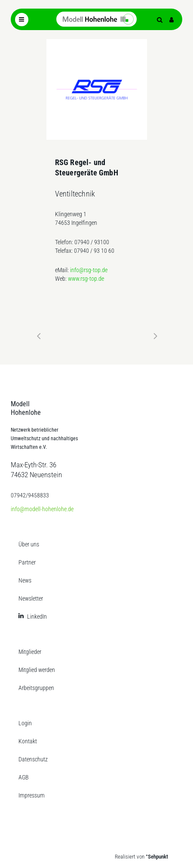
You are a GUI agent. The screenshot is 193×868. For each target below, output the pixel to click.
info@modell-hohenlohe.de (42, 509)
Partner (27, 562)
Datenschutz (33, 759)
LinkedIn (37, 616)
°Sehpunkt (157, 857)
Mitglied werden (37, 670)
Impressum (32, 795)
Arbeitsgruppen (36, 688)
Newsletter (31, 598)
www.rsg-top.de (86, 279)
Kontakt (28, 741)
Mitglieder (30, 652)
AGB (24, 777)
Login (25, 723)
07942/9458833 (30, 495)
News (25, 580)
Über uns (29, 544)
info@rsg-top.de (89, 270)
